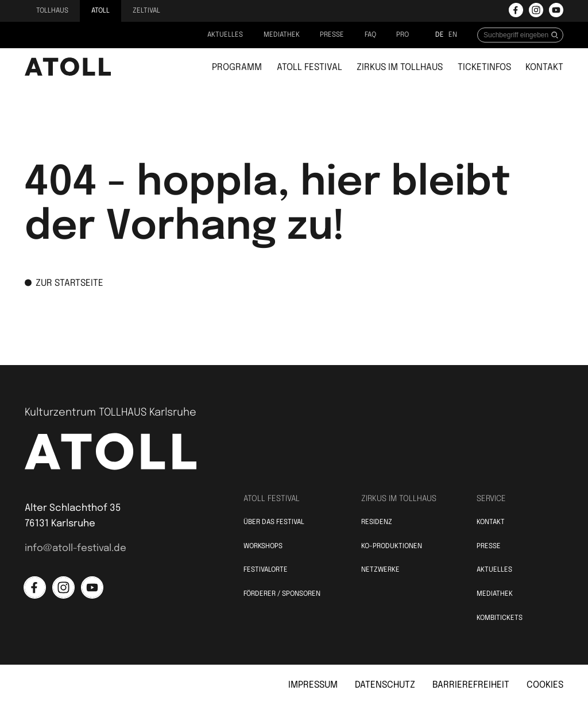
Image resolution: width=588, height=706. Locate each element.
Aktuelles (225, 35)
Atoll (100, 11)
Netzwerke (380, 570)
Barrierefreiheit (471, 685)
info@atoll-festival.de (76, 548)
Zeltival (146, 11)
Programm (237, 67)
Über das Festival (274, 522)
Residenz (377, 522)
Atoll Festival (310, 67)
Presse (332, 35)
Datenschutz (385, 685)
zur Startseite (64, 283)
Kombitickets (500, 618)
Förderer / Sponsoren (282, 594)
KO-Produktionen (392, 546)
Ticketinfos (484, 67)
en (453, 35)
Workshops (263, 546)
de (440, 35)
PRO (403, 35)
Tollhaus (52, 11)
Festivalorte (266, 570)
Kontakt (544, 67)
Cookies (545, 685)
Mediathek (282, 35)
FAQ (370, 35)
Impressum (313, 685)
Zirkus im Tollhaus (400, 67)
